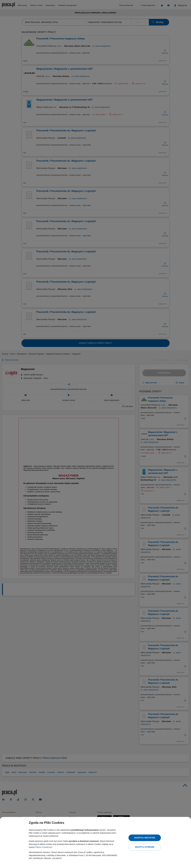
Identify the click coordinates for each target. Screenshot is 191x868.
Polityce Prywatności (43, 847)
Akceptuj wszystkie (145, 838)
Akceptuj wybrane (145, 847)
